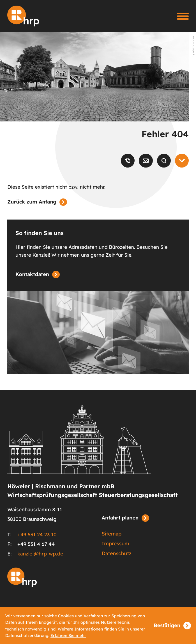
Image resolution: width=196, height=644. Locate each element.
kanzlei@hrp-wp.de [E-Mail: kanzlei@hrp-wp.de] (40, 554)
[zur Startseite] (23, 16)
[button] (128, 161)
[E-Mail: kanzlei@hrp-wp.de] (146, 161)
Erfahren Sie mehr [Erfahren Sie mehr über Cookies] (68, 635)
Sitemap (112, 534)
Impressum (116, 544)
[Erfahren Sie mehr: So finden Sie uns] (37, 275)
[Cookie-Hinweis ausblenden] (172, 626)
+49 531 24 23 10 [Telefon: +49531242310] (37, 535)
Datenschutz (117, 553)
